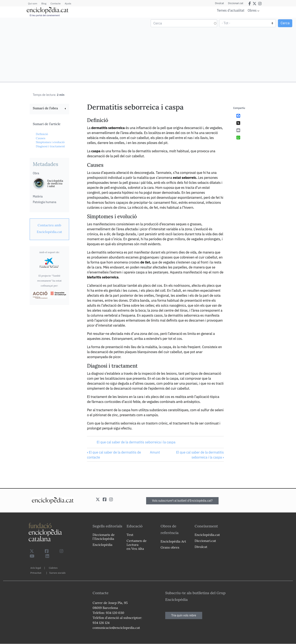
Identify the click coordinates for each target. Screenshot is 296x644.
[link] (49, 109)
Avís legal (36, 568)
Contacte (55, 3)
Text (130, 535)
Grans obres (170, 547)
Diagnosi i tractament (50, 146)
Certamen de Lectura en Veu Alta (137, 545)
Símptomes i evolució (50, 142)
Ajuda (68, 3)
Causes (40, 138)
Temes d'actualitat (231, 10)
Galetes (53, 568)
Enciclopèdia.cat (207, 535)
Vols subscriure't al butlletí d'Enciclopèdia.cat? (182, 501)
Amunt (155, 452)
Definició (42, 134)
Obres (252, 10)
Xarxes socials (57, 573)
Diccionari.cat (236, 3)
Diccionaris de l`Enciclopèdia (104, 537)
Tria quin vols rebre (184, 615)
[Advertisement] (75, 49)
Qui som (33, 3)
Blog (44, 3)
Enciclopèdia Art (173, 541)
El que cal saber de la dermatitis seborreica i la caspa (136, 442)
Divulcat (220, 3)
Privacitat (36, 573)
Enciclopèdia (102, 545)
